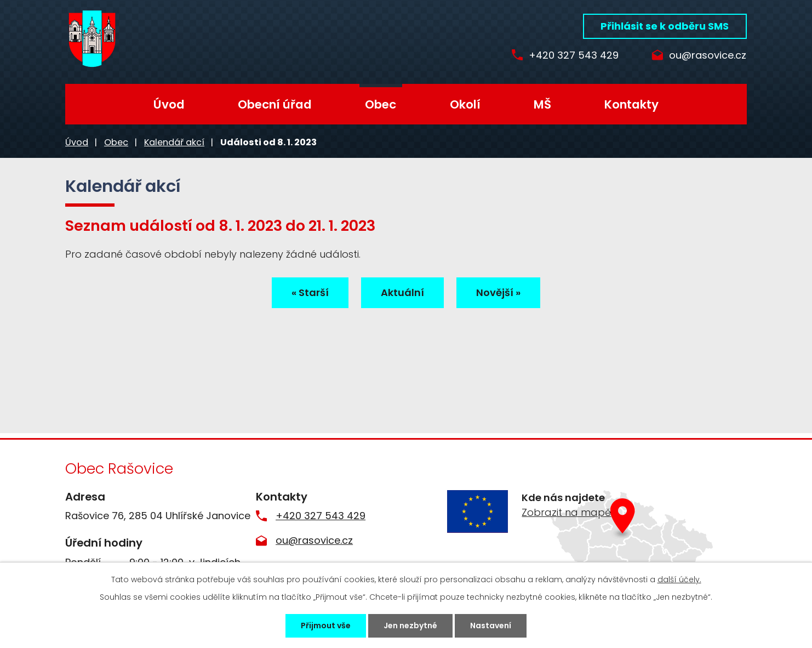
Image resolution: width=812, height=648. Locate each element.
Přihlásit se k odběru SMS (665, 26)
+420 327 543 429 (574, 56)
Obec (381, 104)
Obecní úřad (275, 104)
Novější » (498, 292)
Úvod (169, 104)
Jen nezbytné (410, 626)
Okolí (465, 104)
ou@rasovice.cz (708, 56)
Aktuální (402, 292)
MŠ (542, 104)
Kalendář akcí (174, 142)
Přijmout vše (326, 626)
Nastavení (491, 626)
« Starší (310, 292)
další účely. (679, 579)
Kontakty (631, 104)
